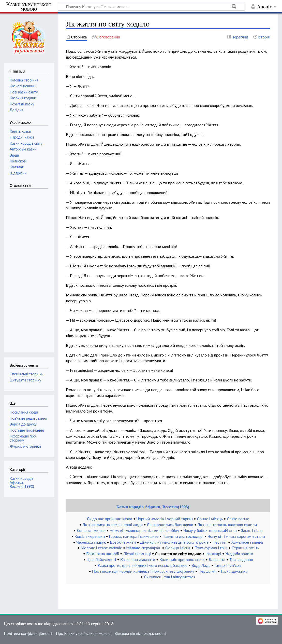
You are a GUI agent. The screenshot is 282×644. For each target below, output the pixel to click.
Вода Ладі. (201, 565)
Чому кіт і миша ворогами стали (236, 536)
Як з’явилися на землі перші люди (113, 525)
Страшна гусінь (245, 548)
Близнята (217, 559)
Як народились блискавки (170, 525)
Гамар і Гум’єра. (228, 565)
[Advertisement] (30, 268)
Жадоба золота (239, 554)
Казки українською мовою (29, 7)
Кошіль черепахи (90, 536)
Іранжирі (213, 554)
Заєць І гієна (252, 530)
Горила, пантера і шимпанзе (134, 536)
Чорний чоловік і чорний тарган (165, 519)
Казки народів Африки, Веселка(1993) (153, 507)
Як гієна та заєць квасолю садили (227, 525)
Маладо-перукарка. (144, 548)
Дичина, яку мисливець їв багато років (174, 542)
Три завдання (241, 559)
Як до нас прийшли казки (110, 519)
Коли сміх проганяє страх (182, 559)
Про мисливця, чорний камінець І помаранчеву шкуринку (143, 571)
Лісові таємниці (137, 554)
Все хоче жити (123, 542)
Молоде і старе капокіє (101, 548)
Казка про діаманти (138, 559)
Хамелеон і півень (247, 542)
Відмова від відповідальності (140, 633)
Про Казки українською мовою (83, 633)
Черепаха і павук (91, 542)
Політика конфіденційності (28, 633)
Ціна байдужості (101, 559)
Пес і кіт (220, 542)
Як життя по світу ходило (178, 554)
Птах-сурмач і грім (211, 548)
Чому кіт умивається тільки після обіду (145, 530)
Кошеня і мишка (91, 530)
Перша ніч (208, 571)
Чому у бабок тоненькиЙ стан (210, 530)
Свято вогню (238, 519)
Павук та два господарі (183, 536)
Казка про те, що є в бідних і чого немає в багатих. (142, 565)
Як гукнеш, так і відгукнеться (170, 577)
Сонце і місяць (210, 519)
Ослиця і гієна (178, 548)
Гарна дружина (234, 571)
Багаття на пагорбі (102, 554)
